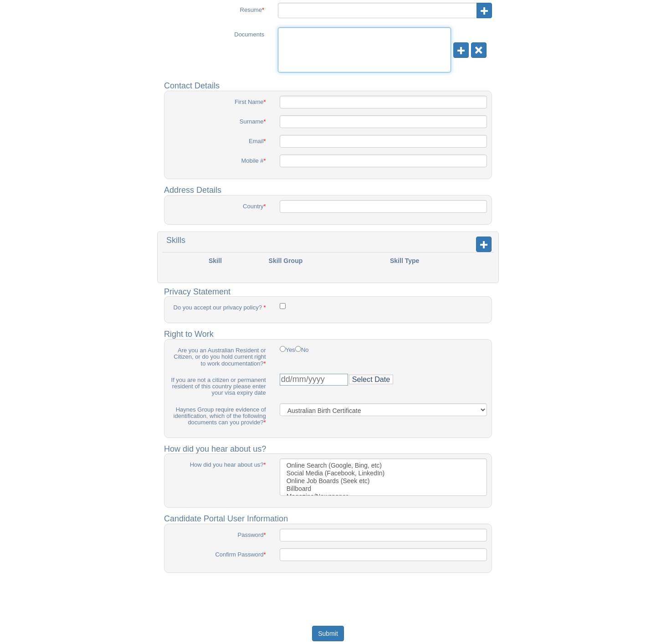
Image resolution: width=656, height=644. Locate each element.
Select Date (371, 379)
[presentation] (329, 598)
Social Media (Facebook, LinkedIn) (383, 473)
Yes (290, 350)
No (305, 350)
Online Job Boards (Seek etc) (383, 481)
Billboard (383, 489)
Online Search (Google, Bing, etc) (383, 466)
